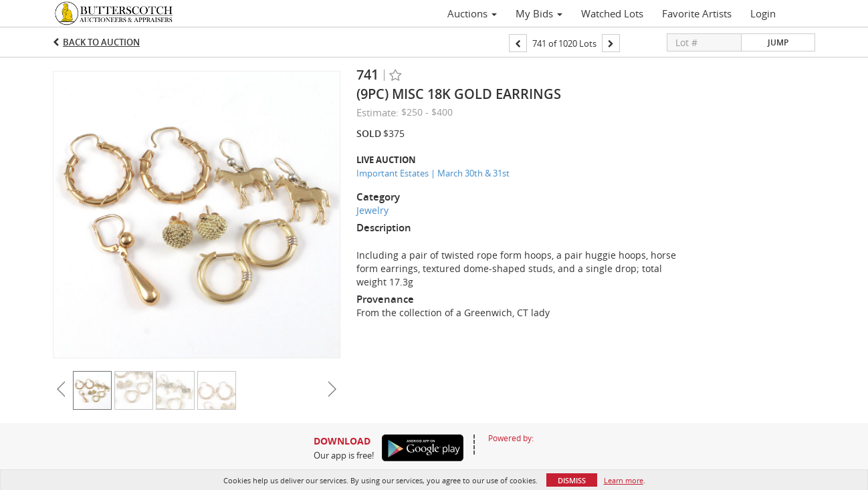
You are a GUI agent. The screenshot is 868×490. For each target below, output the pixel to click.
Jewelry (372, 210)
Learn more (624, 480)
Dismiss (572, 480)
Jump (778, 42)
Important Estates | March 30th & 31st (433, 173)
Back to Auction (101, 42)
